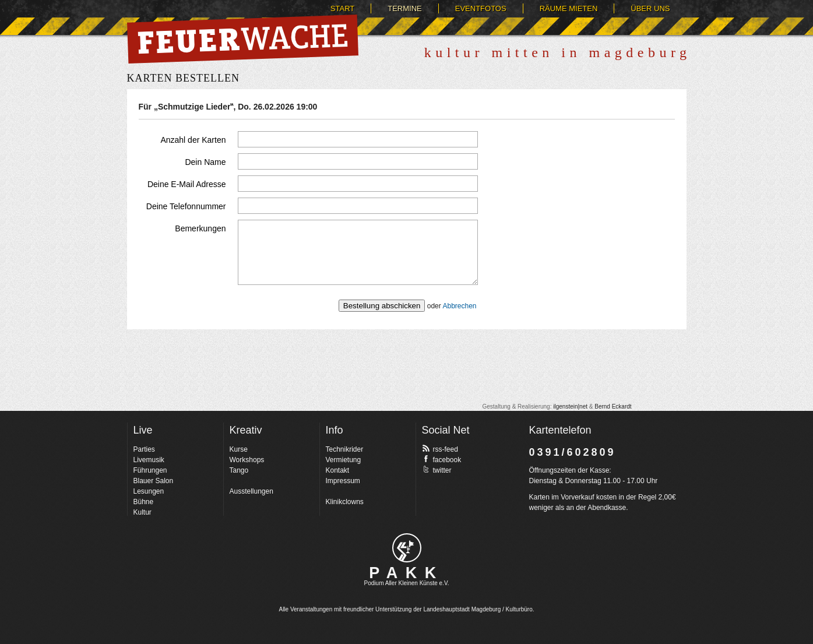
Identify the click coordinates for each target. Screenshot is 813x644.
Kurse (239, 449)
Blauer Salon (154, 481)
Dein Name (205, 162)
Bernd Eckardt (613, 407)
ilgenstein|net (570, 407)
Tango (239, 470)
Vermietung (344, 460)
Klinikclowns (345, 502)
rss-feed (440, 449)
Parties (144, 449)
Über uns (650, 8)
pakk (407, 548)
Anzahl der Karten (193, 140)
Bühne (144, 502)
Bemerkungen (200, 228)
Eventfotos (481, 8)
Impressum (343, 481)
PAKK (406, 573)
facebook (442, 459)
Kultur (142, 512)
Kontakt (338, 470)
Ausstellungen (251, 491)
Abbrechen (459, 306)
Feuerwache (243, 39)
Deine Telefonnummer (186, 206)
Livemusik (149, 460)
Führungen (150, 470)
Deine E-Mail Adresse (187, 184)
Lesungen (149, 491)
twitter (437, 470)
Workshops (247, 460)
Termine (405, 8)
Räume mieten (569, 8)
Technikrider (345, 449)
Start (342, 8)
